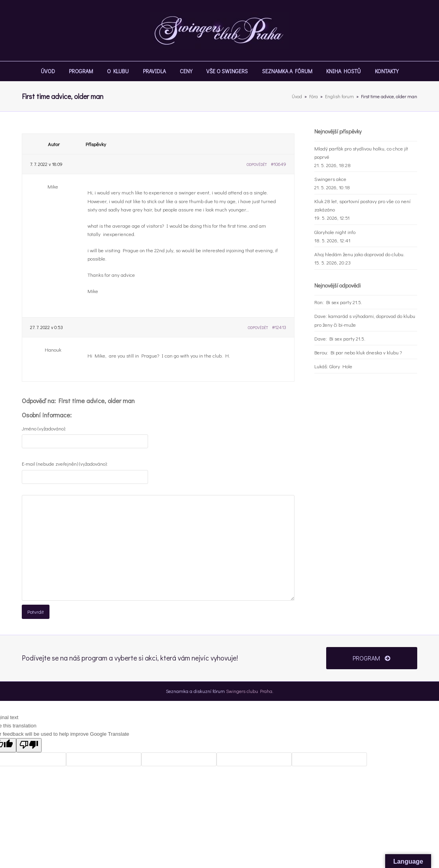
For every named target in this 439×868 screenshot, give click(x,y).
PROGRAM (372, 658)
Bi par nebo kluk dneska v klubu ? (366, 352)
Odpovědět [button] (257, 165)
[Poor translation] (29, 745)
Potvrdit (36, 612)
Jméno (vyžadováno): (44, 428)
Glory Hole (341, 366)
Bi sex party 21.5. (344, 302)
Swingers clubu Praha (249, 691)
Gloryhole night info (335, 232)
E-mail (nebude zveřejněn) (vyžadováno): (65, 464)
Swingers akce (330, 179)
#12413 (279, 327)
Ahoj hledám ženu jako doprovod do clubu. (359, 254)
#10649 (278, 164)
